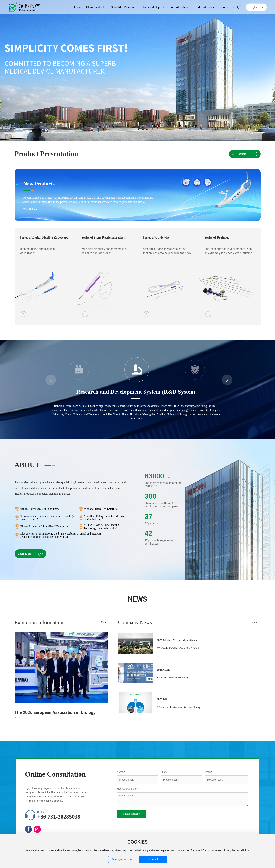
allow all (153, 859)
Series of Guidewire (156, 238)
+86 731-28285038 (59, 817)
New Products (39, 184)
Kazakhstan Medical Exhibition (172, 678)
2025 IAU (162, 699)
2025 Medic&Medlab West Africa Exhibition (179, 648)
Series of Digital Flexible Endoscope (44, 238)
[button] (239, 129)
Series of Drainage (217, 238)
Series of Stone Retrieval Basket (103, 238)
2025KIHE (163, 670)
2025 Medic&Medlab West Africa (177, 640)
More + (105, 622)
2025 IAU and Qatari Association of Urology (179, 707)
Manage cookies (122, 859)
